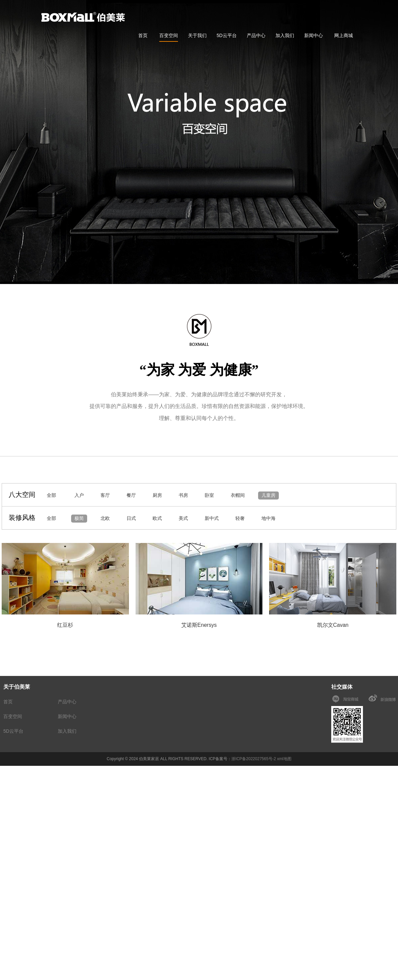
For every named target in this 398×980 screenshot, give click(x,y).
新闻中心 (314, 35)
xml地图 (284, 759)
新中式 (212, 518)
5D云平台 (227, 35)
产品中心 (256, 35)
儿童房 (268, 495)
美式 (183, 518)
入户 (79, 495)
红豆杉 (65, 625)
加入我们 (285, 35)
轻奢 (240, 518)
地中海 (268, 518)
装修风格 (22, 518)
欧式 (157, 518)
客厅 (105, 495)
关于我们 (197, 35)
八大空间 (22, 495)
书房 (183, 495)
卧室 (209, 495)
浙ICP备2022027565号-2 (254, 759)
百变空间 (169, 35)
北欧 (105, 518)
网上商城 (344, 35)
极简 (79, 518)
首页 (143, 35)
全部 (51, 495)
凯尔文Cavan (333, 625)
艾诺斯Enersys (199, 625)
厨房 (157, 495)
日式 (131, 518)
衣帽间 (238, 495)
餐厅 (131, 495)
